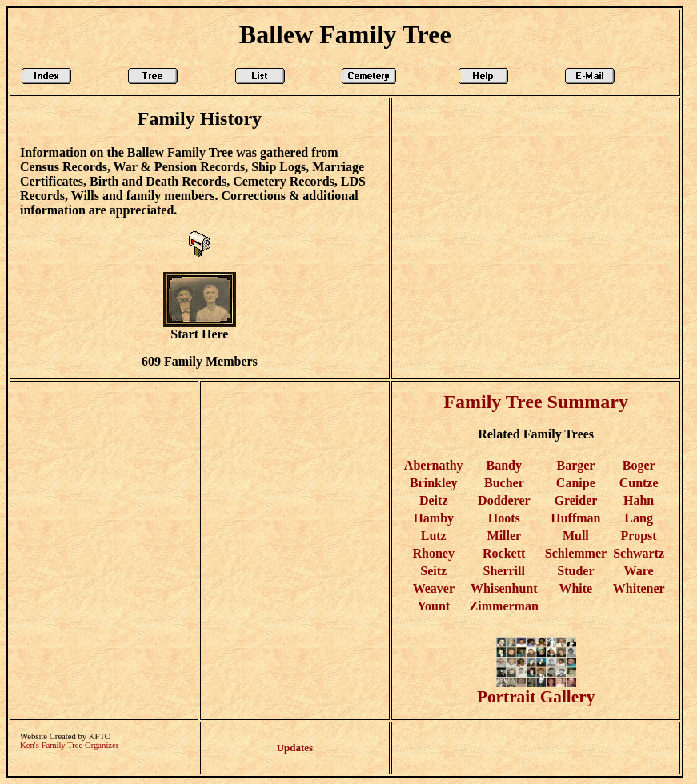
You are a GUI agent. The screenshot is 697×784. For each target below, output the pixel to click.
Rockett (504, 553)
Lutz (434, 536)
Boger (639, 465)
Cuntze (639, 483)
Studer (575, 571)
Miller (504, 536)
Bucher (504, 483)
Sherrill (503, 571)
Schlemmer (576, 553)
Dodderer (504, 500)
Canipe (576, 483)
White (575, 588)
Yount (433, 606)
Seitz (433, 571)
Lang (639, 518)
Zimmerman (504, 606)
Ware (639, 571)
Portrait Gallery (536, 689)
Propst (639, 536)
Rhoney (433, 553)
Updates (295, 748)
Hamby (433, 518)
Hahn (639, 500)
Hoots (504, 518)
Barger (575, 465)
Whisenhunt (504, 588)
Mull (576, 536)
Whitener (639, 588)
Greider (576, 500)
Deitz (434, 500)
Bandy (503, 465)
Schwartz (639, 553)
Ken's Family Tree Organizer (69, 745)
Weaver (434, 588)
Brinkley (434, 483)
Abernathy (434, 465)
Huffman (575, 518)
